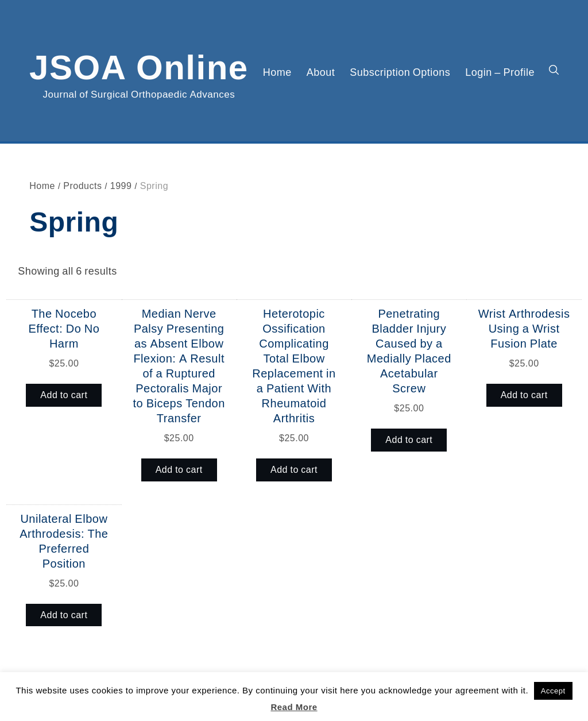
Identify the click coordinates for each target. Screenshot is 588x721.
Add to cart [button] (64, 395)
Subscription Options (400, 72)
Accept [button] (553, 691)
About (321, 72)
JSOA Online (139, 65)
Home (277, 72)
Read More (294, 707)
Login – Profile (500, 72)
